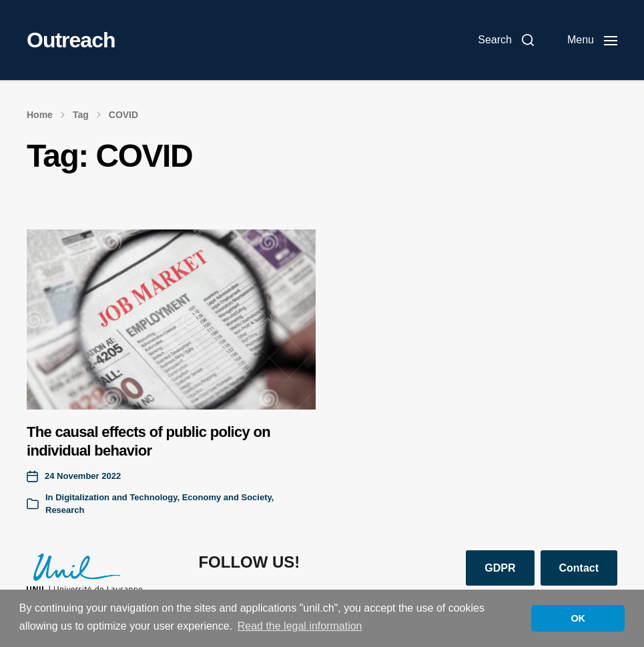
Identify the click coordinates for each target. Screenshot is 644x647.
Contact (579, 568)
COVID (123, 115)
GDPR (500, 568)
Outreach (71, 40)
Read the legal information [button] (300, 626)
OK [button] (578, 618)
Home (40, 115)
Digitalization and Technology (116, 497)
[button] (506, 40)
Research (65, 510)
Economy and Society (227, 497)
